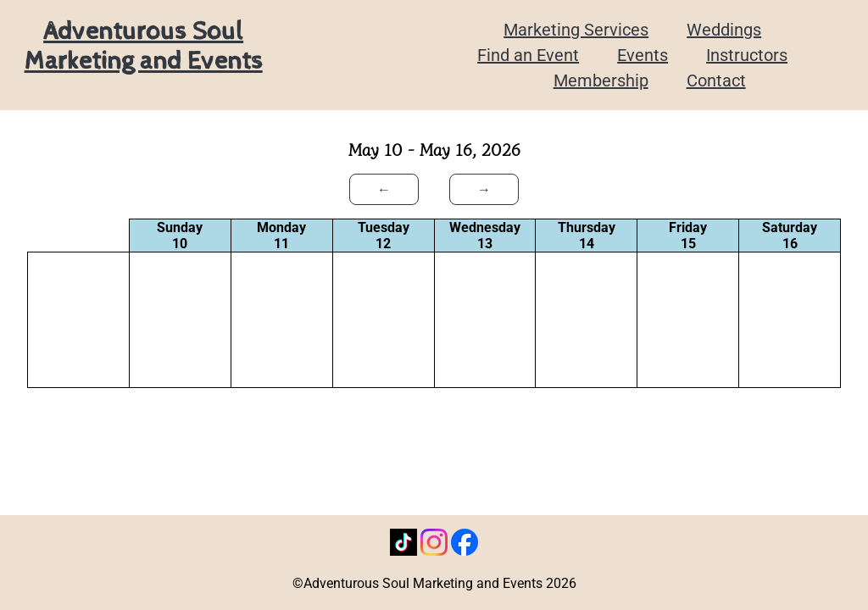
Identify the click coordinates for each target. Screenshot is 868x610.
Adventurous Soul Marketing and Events (144, 47)
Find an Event (528, 55)
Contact (716, 80)
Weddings (724, 30)
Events (643, 55)
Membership (601, 80)
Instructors (747, 55)
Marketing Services (576, 30)
